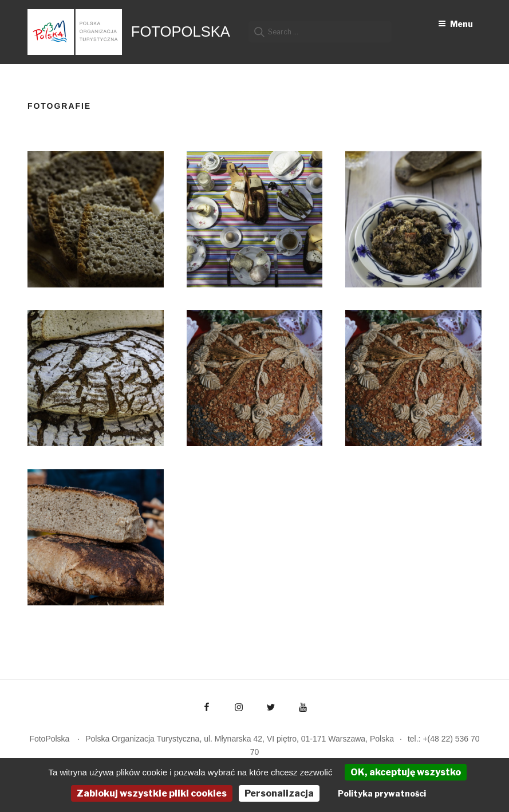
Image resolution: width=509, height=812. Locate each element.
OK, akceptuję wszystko (406, 772)
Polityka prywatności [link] (382, 793)
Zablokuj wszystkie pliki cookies (152, 793)
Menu (455, 24)
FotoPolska (181, 31)
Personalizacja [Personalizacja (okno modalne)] (279, 793)
